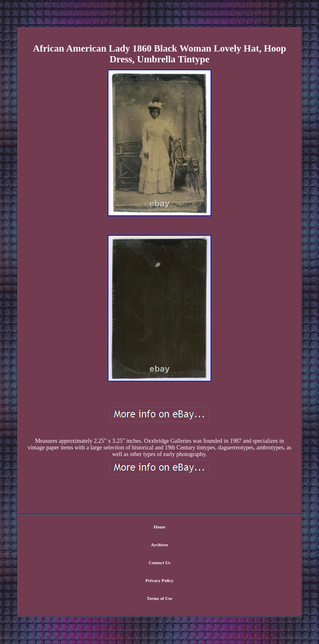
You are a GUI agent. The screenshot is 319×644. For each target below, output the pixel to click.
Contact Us (159, 563)
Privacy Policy (159, 580)
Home (159, 527)
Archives (159, 545)
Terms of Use (159, 598)
